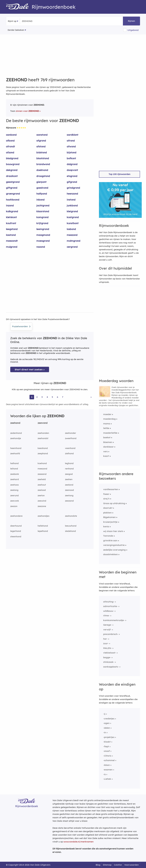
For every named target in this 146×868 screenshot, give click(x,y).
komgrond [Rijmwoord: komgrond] (42, 217)
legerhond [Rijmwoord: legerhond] (16, 531)
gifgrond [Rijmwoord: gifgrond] (72, 182)
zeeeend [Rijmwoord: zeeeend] (42, 474)
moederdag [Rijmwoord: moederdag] (109, 419)
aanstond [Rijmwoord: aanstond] (42, 135)
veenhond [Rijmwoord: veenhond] (70, 448)
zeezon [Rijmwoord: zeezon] (14, 506)
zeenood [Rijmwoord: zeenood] (69, 490)
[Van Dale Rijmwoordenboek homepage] (19, 7)
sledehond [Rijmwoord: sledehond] (70, 531)
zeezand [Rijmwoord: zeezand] (69, 501)
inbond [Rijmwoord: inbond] (40, 200)
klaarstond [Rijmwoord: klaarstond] (43, 211)
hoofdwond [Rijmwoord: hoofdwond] (13, 200)
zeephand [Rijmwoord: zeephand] (43, 453)
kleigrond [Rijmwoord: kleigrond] (72, 211)
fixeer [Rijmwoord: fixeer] (106, 494)
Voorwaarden (132, 865)
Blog (98, 865)
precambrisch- (111, 634)
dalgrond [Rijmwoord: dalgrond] (72, 164)
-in (105, 732)
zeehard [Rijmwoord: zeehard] (15, 479)
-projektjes (109, 737)
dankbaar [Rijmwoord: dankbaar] (108, 447)
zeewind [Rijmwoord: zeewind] (42, 501)
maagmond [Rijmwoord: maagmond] (43, 235)
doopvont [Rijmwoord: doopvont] (72, 170)
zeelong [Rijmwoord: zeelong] (14, 490)
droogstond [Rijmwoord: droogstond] (43, 176)
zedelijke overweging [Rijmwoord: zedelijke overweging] (114, 550)
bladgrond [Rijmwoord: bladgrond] (12, 158)
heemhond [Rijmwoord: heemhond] (16, 448)
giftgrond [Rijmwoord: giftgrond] (12, 188)
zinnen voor (27, 111)
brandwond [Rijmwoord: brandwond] (43, 164)
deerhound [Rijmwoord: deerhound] (16, 526)
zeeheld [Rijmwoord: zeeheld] (42, 479)
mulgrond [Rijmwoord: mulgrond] (12, 247)
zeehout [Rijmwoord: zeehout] (42, 485)
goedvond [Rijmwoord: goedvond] (42, 188)
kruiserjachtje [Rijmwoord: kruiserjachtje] (110, 522)
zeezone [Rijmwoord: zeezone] (42, 506)
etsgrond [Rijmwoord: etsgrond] (72, 176)
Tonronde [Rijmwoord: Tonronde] (108, 536)
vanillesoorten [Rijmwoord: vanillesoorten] (111, 489)
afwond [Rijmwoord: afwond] (71, 146)
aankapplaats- (111, 667)
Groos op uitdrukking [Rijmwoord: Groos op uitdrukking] (114, 503)
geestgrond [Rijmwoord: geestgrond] (13, 182)
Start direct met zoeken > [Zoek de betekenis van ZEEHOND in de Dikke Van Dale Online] (30, 370)
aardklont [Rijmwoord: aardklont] (73, 135)
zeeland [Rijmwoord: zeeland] (69, 485)
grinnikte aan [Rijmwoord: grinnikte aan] (110, 540)
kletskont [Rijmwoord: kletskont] (11, 217)
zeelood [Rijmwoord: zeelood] (42, 490)
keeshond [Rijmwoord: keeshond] (43, 448)
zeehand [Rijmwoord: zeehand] (15, 423)
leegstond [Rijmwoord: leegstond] (12, 229)
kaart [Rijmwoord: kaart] (106, 456)
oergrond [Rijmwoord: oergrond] (72, 247)
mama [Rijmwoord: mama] (107, 424)
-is (104, 774)
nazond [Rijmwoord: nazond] (41, 247)
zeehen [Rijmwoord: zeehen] (69, 479)
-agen (106, 723)
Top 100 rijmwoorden (119, 174)
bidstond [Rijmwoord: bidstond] (42, 152)
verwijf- (107, 630)
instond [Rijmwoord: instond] (71, 200)
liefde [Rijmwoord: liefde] (106, 428)
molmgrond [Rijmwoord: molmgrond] (73, 241)
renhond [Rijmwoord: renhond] (69, 469)
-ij (104, 714)
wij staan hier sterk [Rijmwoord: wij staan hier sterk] (113, 531)
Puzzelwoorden (21, 326)
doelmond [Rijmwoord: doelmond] (42, 170)
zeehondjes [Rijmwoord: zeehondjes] (43, 516)
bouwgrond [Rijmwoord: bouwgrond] (13, 164)
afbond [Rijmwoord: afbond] (10, 141)
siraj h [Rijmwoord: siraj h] (106, 499)
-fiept (106, 746)
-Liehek (107, 779)
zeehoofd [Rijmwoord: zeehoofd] (15, 453)
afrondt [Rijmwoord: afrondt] (10, 146)
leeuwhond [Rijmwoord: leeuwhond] (71, 526)
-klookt (107, 742)
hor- (105, 639)
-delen (107, 728)
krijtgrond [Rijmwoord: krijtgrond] (42, 223)
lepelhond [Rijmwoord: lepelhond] (43, 531)
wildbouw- (109, 611)
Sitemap (107, 865)
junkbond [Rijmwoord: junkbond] (72, 205)
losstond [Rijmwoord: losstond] (11, 235)
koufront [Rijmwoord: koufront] (11, 223)
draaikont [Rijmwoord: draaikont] (12, 176)
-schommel (109, 760)
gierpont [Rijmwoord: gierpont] (41, 182)
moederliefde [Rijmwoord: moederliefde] (110, 433)
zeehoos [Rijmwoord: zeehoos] (14, 485)
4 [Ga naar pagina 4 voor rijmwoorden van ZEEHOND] (47, 397)
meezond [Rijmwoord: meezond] (72, 235)
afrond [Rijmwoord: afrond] (71, 141)
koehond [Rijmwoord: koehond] (42, 463)
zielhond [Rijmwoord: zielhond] (69, 453)
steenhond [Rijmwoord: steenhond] (16, 536)
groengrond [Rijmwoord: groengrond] (13, 194)
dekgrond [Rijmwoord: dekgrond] (12, 170)
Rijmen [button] (131, 21)
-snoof (107, 751)
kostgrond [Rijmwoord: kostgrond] (73, 217)
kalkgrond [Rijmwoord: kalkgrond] (12, 211)
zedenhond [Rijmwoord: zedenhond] (16, 433)
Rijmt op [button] (12, 21)
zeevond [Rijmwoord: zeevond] (43, 423)
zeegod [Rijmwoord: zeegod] (69, 474)
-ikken (107, 765)
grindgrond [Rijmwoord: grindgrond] (73, 188)
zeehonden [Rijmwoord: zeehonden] (43, 433)
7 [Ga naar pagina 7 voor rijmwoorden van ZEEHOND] (63, 397)
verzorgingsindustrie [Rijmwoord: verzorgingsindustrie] (114, 545)
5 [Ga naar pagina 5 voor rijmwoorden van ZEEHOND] (52, 397)
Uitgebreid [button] (133, 30)
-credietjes (109, 719)
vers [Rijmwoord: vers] (105, 451)
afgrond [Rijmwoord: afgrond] (41, 141)
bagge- (107, 657)
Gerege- (108, 625)
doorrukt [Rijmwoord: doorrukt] (108, 508)
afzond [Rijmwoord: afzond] (10, 152)
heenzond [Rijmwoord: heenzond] (72, 194)
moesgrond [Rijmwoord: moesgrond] (43, 241)
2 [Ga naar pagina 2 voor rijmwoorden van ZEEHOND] (37, 397)
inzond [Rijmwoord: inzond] (10, 205)
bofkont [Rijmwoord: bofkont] (71, 158)
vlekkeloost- (110, 653)
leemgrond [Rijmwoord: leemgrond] (43, 229)
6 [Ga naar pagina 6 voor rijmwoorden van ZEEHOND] (57, 397)
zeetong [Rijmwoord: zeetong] (69, 495)
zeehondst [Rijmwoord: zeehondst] (43, 438)
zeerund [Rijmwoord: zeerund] (14, 495)
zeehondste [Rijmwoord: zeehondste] (71, 516)
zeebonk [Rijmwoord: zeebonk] (15, 474)
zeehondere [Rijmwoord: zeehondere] (16, 516)
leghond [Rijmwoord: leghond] (69, 463)
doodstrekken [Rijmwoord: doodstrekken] (110, 554)
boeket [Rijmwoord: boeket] (107, 437)
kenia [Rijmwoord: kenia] (106, 526)
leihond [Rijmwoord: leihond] (14, 469)
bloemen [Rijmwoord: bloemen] (108, 442)
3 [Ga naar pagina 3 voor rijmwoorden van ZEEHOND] (42, 397)
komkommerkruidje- (114, 620)
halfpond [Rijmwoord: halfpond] (42, 194)
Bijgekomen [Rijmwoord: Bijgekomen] (109, 517)
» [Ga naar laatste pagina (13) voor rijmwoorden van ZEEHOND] (91, 397)
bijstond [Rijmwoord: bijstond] (72, 152)
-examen (108, 770)
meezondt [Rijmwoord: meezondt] (12, 241)
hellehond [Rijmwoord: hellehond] (43, 526)
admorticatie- (110, 606)
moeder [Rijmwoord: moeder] (107, 414)
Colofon (118, 865)
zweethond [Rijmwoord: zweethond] (71, 438)
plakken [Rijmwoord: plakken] (107, 513)
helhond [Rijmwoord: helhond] (14, 463)
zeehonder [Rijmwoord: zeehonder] (71, 433)
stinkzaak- (109, 662)
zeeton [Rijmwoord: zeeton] (41, 495)
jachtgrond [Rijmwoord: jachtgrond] (43, 205)
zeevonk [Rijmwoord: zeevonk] (15, 501)
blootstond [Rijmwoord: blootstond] (43, 158)
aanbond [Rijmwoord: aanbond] (11, 135)
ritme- (106, 616)
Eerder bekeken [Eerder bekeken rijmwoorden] (16, 30)
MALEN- (108, 648)
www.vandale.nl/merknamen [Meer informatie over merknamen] (78, 842)
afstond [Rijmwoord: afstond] (41, 146)
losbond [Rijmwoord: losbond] (71, 229)
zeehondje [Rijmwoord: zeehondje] (16, 438)
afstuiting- (109, 602)
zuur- (106, 643)
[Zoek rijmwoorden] (36, 21)
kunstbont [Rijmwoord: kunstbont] (73, 223)
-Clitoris (107, 756)
